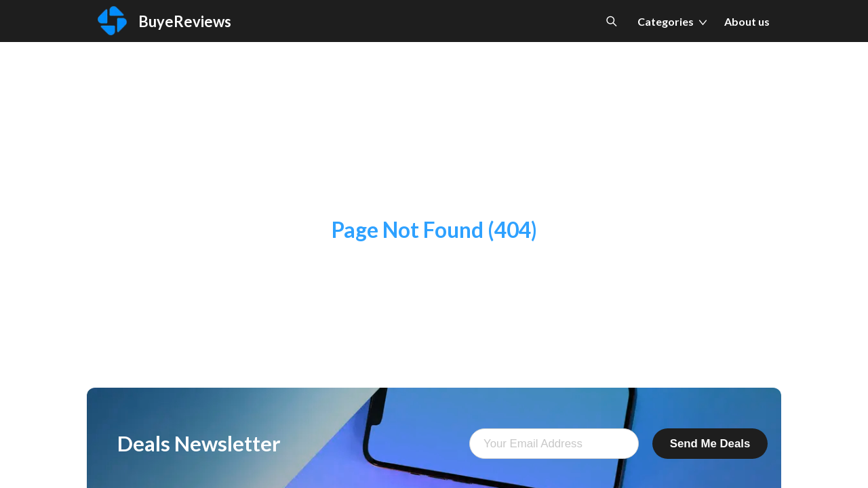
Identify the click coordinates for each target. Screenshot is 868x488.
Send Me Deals (710, 444)
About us (747, 21)
